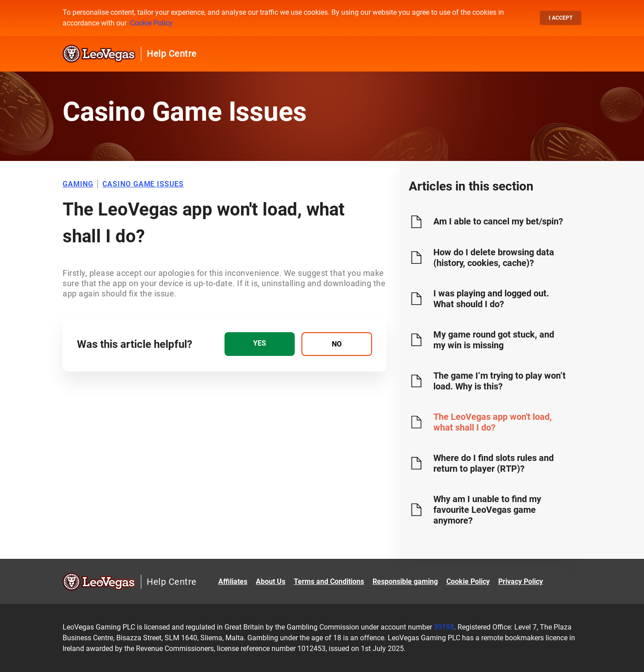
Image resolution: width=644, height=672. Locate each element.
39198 (444, 627)
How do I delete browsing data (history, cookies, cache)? (494, 258)
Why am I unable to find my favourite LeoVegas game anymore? (487, 510)
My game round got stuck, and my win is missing (494, 340)
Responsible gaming (405, 581)
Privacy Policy (521, 581)
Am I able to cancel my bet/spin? (498, 221)
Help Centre (172, 54)
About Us (271, 581)
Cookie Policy (151, 23)
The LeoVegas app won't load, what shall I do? (493, 422)
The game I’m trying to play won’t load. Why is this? (500, 381)
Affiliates (233, 581)
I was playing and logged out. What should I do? (491, 299)
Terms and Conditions (329, 581)
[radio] (260, 344)
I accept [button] (561, 18)
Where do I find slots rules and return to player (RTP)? (494, 463)
